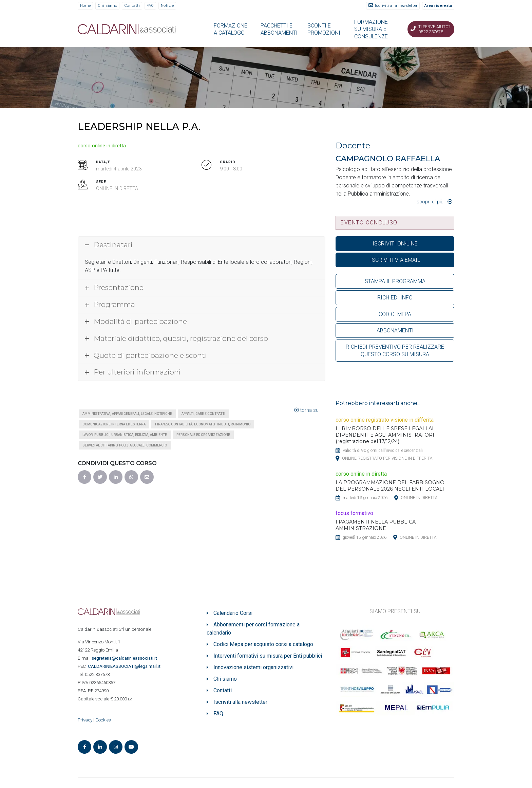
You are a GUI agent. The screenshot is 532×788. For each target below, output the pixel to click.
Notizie (167, 6)
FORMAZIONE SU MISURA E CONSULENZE (371, 29)
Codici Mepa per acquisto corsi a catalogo (263, 644)
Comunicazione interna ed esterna (114, 424)
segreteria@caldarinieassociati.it (125, 658)
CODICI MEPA (395, 314)
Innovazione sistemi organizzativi (253, 667)
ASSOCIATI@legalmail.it (125, 666)
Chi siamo (108, 6)
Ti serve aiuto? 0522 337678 (434, 29)
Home (85, 6)
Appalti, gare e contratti (203, 414)
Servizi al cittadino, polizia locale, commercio (125, 445)
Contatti (132, 6)
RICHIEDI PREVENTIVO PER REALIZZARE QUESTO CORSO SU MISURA (395, 350)
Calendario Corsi (233, 613)
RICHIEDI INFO (395, 298)
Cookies (103, 720)
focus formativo (354, 513)
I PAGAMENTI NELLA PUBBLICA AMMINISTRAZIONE (376, 525)
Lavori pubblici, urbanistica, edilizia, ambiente (125, 435)
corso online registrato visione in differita (385, 420)
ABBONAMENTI (395, 331)
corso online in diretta (102, 146)
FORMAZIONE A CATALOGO (231, 29)
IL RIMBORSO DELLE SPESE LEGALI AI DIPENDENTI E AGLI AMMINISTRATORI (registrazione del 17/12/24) (385, 435)
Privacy (85, 720)
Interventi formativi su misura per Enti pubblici (268, 656)
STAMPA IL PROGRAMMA (395, 281)
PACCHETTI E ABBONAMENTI (279, 29)
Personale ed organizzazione (203, 435)
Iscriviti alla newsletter (396, 6)
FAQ (150, 6)
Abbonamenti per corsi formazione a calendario (253, 629)
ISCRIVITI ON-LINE (395, 244)
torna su (306, 410)
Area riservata (438, 6)
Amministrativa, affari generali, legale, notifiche (127, 414)
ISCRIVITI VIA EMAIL (395, 260)
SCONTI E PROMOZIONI (324, 29)
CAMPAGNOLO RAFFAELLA (388, 159)
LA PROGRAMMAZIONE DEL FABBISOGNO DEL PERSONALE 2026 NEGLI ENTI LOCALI (390, 486)
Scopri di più (430, 202)
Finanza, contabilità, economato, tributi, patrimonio (203, 424)
